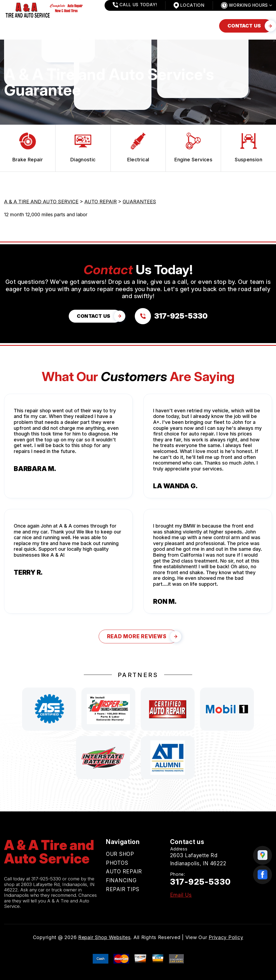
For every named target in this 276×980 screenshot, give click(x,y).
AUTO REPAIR (90, 26)
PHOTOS (52, 26)
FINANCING (132, 26)
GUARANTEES (139, 202)
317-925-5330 (46, 879)
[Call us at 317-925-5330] (171, 316)
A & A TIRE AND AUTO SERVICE (41, 202)
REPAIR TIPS (172, 26)
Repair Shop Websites (104, 937)
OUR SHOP (17, 26)
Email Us (181, 895)
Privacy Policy (226, 937)
